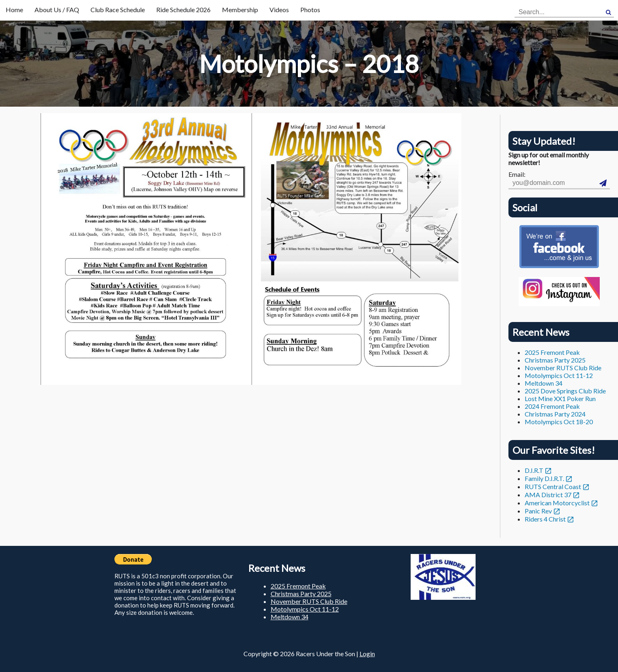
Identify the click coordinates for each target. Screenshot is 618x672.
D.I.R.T (534, 470)
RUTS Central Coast (553, 486)
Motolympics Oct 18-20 (559, 422)
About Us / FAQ (57, 10)
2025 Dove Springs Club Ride (565, 391)
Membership (240, 10)
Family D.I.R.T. (544, 478)
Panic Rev (538, 511)
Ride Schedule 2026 (183, 10)
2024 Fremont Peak (552, 406)
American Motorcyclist (557, 503)
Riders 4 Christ (545, 519)
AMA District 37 (548, 495)
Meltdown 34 (544, 383)
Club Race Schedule (118, 10)
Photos (310, 10)
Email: (517, 174)
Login (367, 654)
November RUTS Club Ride (563, 368)
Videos (279, 10)
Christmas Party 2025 (555, 360)
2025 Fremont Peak (552, 352)
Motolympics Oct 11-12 (559, 375)
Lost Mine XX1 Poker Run (560, 398)
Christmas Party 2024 (555, 414)
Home (14, 10)
